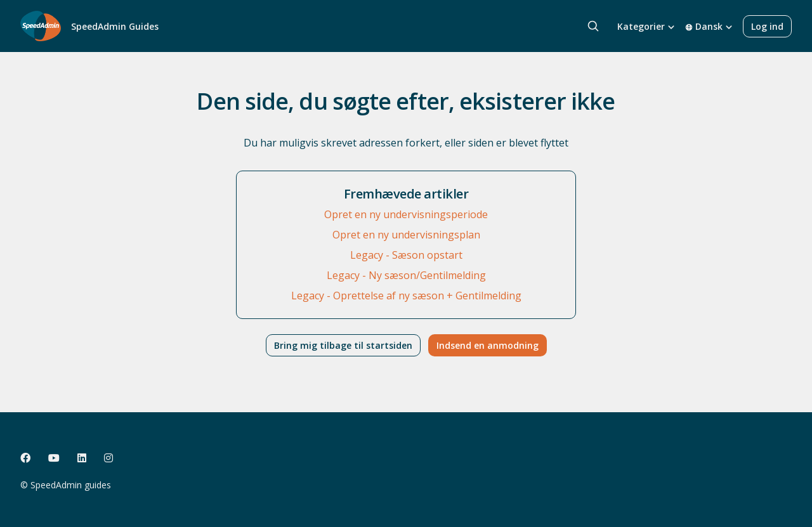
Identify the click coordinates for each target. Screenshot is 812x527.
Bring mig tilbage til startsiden (343, 345)
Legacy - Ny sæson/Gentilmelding (406, 275)
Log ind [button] (767, 26)
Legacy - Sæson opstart (406, 255)
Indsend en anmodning (488, 345)
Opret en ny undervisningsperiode (406, 214)
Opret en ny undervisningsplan (406, 235)
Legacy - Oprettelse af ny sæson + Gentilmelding (406, 296)
